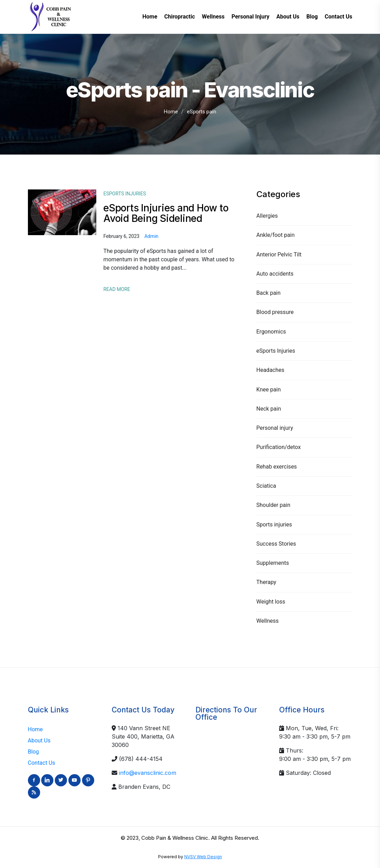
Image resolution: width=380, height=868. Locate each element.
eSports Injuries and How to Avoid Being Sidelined (166, 213)
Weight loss (271, 602)
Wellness (268, 621)
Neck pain (269, 409)
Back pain (269, 293)
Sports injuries (274, 525)
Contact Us (42, 763)
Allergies (267, 216)
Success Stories (276, 544)
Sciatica (266, 486)
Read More (117, 289)
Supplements (273, 563)
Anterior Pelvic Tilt (279, 255)
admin (151, 236)
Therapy (266, 582)
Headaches (270, 370)
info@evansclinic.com (148, 773)
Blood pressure (275, 312)
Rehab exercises (277, 467)
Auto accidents (275, 274)
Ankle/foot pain (276, 235)
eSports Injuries (276, 351)
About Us (39, 740)
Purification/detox (279, 447)
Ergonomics (271, 332)
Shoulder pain (273, 505)
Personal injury (275, 428)
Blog (33, 752)
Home (171, 112)
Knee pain (269, 390)
